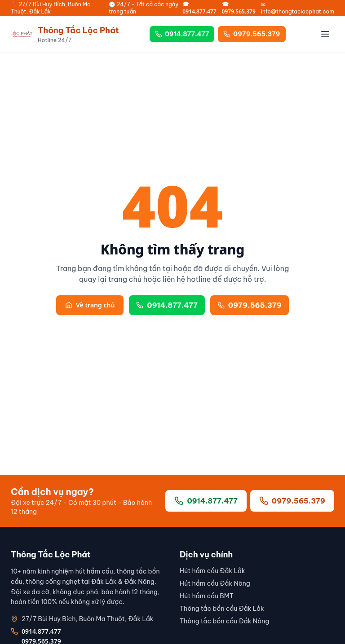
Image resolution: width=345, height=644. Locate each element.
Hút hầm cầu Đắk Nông (215, 583)
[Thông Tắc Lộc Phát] (65, 34)
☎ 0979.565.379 (239, 8)
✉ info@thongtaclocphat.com (298, 8)
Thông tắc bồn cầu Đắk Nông (224, 621)
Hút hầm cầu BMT (207, 596)
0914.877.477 (182, 34)
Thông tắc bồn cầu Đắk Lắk (222, 609)
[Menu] (325, 34)
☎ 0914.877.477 (199, 8)
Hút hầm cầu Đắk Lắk (212, 571)
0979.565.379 (252, 34)
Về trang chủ (90, 305)
